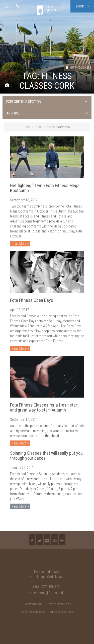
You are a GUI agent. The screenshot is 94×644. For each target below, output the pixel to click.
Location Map (33, 604)
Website (53, 612)
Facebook (32, 539)
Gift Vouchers (78, 68)
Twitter (40, 539)
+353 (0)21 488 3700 (47, 587)
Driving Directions (59, 604)
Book (82, 6)
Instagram (47, 539)
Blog (38, 127)
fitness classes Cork (58, 127)
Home (27, 127)
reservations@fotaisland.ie (47, 593)
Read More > (20, 244)
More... (62, 539)
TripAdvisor (55, 539)
